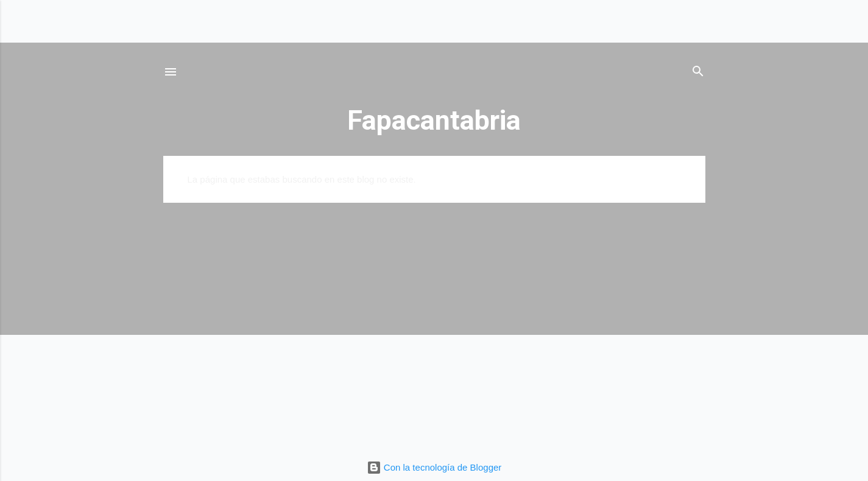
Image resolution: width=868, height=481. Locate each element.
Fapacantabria (434, 120)
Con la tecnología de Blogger (434, 467)
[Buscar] (698, 73)
